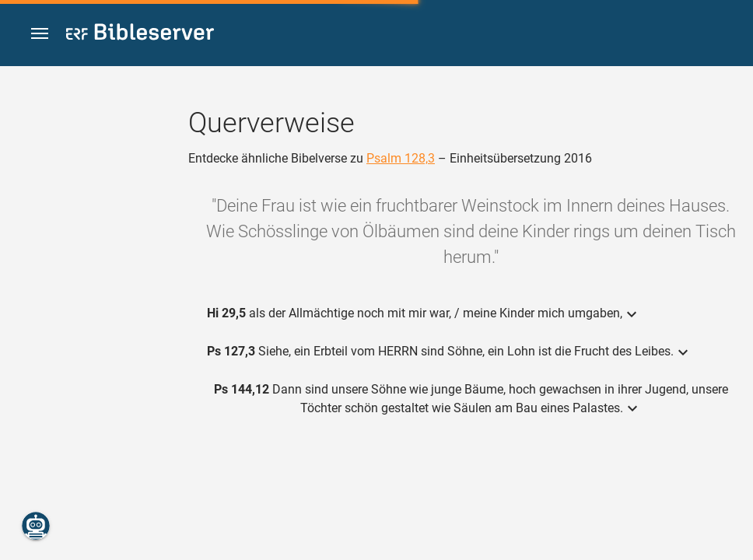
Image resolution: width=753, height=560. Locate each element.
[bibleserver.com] (140, 35)
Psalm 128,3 (401, 158)
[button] (40, 34)
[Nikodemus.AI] (36, 526)
